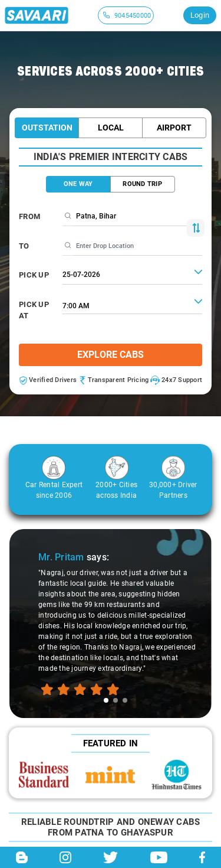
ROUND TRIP (142, 184)
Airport (174, 128)
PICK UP (34, 275)
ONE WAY (78, 184)
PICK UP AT (34, 310)
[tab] (106, 700)
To (24, 246)
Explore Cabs (111, 355)
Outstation (47, 128)
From (29, 216)
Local (111, 128)
